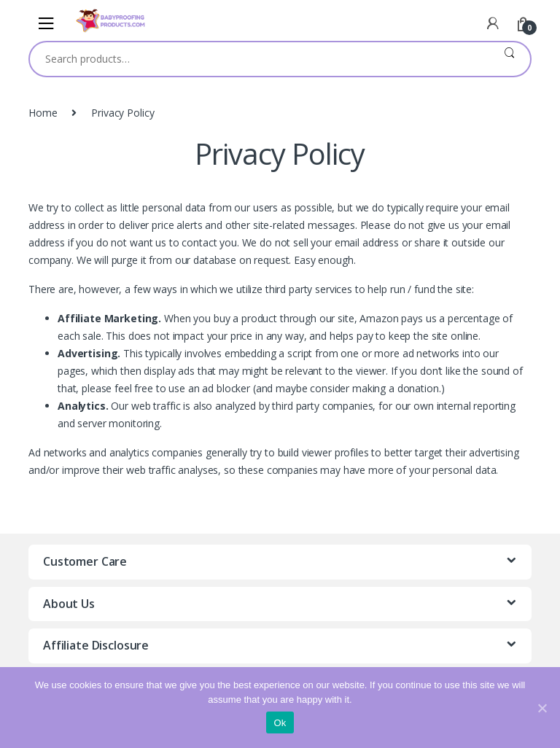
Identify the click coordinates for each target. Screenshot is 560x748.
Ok (280, 723)
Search (509, 59)
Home (43, 113)
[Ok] (542, 708)
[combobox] (259, 59)
